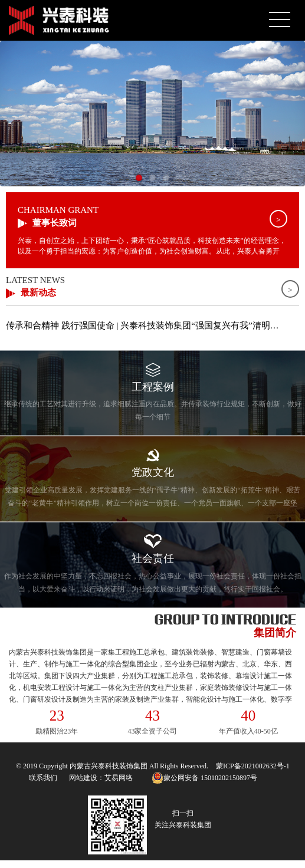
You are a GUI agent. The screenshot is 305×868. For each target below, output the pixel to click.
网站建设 (83, 778)
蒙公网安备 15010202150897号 (204, 778)
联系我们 (43, 778)
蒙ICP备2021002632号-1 (253, 766)
